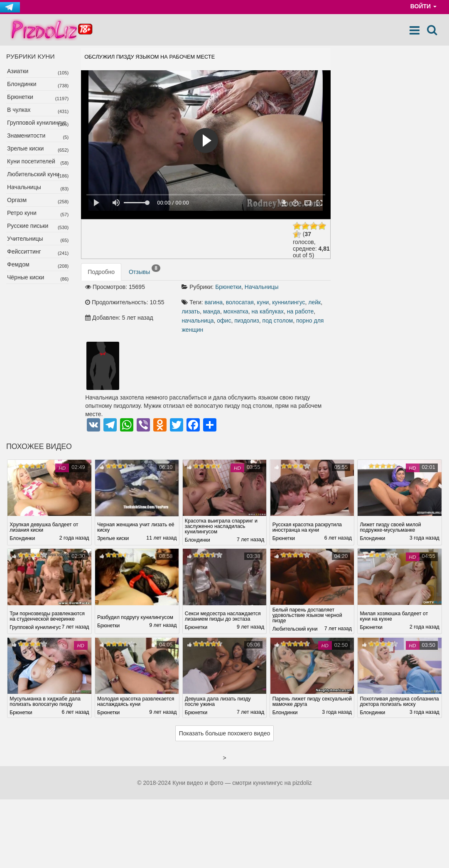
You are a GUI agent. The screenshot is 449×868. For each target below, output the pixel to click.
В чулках (19, 110)
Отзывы (145, 270)
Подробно (101, 272)
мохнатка (236, 311)
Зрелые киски (25, 148)
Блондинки (22, 84)
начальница (198, 321)
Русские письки (28, 226)
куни (263, 302)
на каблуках (268, 311)
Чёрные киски (26, 277)
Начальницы (24, 187)
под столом (278, 321)
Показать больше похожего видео (225, 738)
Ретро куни (22, 213)
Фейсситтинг (24, 252)
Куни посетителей (31, 161)
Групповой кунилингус (37, 123)
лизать (191, 311)
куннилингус (288, 302)
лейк (314, 302)
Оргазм (17, 200)
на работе (301, 311)
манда (212, 311)
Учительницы (25, 239)
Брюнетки (20, 97)
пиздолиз (247, 321)
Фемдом (18, 264)
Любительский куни (33, 174)
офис (224, 321)
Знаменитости (26, 136)
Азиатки (18, 71)
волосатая (240, 302)
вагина (214, 302)
